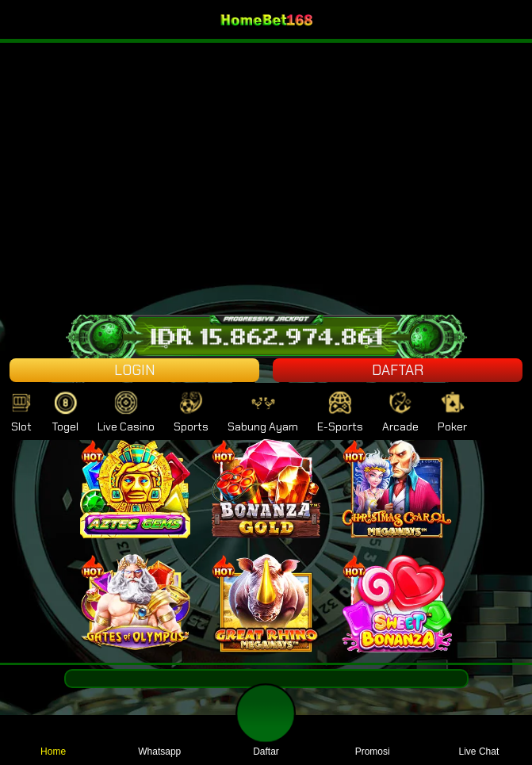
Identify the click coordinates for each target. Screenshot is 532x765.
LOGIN (135, 370)
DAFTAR (398, 370)
